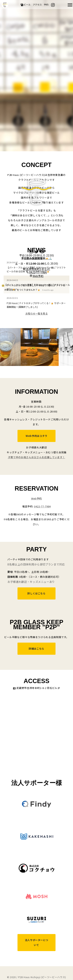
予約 (46, 4)
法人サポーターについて (37, 942)
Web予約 (38, 276)
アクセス (37, 4)
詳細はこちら (36, 649)
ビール (25, 5)
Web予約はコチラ (36, 436)
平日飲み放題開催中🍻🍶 (36, 258)
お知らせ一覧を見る (37, 313)
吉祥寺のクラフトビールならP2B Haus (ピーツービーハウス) (5, 5)
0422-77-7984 (42, 506)
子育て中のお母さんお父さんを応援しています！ (36, 457)
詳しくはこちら (36, 593)
